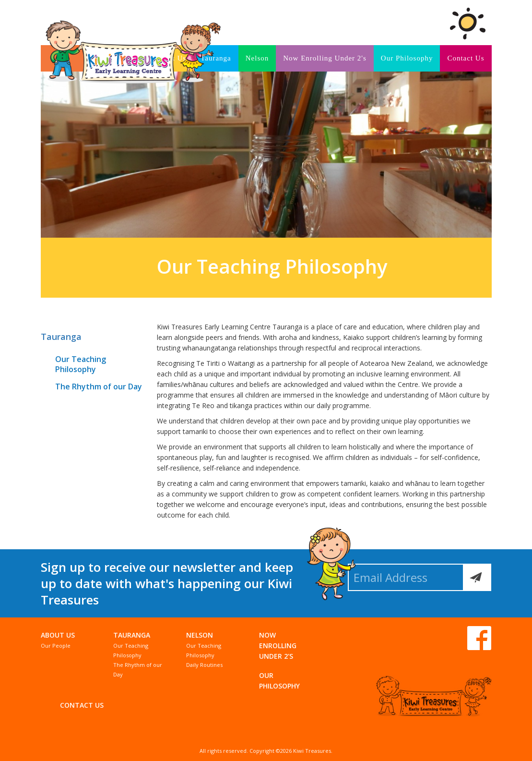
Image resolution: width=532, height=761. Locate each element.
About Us (58, 635)
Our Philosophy (407, 58)
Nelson (257, 58)
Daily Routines (204, 665)
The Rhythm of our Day (99, 387)
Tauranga (61, 337)
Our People (56, 646)
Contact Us (466, 58)
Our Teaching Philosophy (81, 364)
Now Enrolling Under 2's (325, 58)
